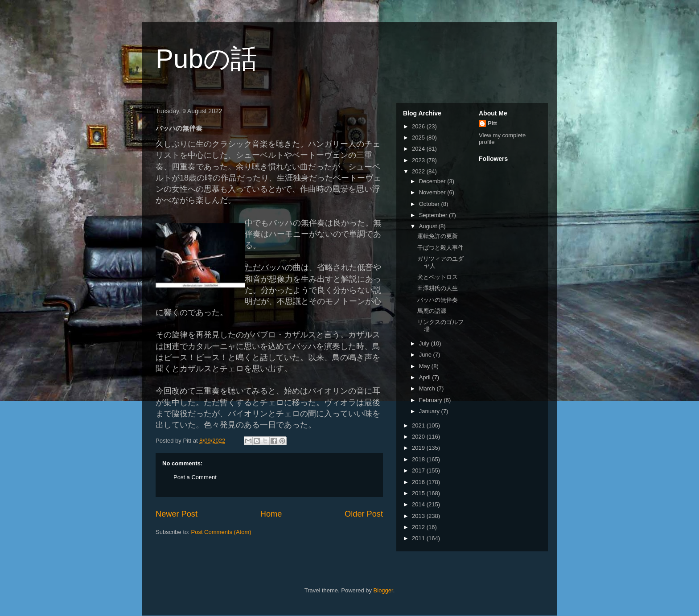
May (425, 366)
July (425, 343)
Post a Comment (195, 477)
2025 (419, 138)
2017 (419, 470)
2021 (419, 425)
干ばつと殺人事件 (440, 248)
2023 (419, 160)
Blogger (383, 590)
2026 (419, 126)
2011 (419, 538)
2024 (419, 149)
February (432, 400)
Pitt (492, 123)
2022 (419, 171)
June (426, 355)
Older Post (364, 514)
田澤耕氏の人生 (438, 288)
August (429, 226)
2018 (419, 459)
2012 (419, 527)
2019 (419, 448)
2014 (419, 504)
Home (271, 514)
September (434, 215)
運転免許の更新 (438, 236)
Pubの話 (206, 59)
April (426, 377)
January (430, 411)
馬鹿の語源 (432, 311)
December (433, 181)
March (428, 388)
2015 (419, 493)
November (433, 192)
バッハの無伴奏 (438, 300)
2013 (419, 516)
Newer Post (177, 514)
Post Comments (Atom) (221, 532)
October (430, 204)
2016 (419, 482)
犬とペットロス (438, 277)
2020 (419, 437)
